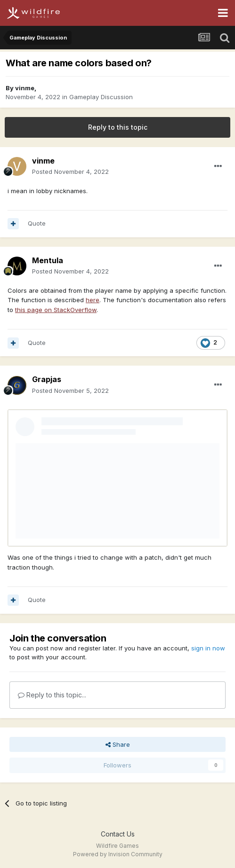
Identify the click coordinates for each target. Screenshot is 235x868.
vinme (25, 88)
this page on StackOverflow (56, 310)
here (93, 300)
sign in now (208, 648)
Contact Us (118, 834)
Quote (37, 223)
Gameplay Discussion (101, 97)
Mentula (48, 260)
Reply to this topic (118, 127)
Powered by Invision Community (118, 854)
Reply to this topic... (52, 695)
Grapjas (47, 379)
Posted (70, 172)
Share (118, 744)
